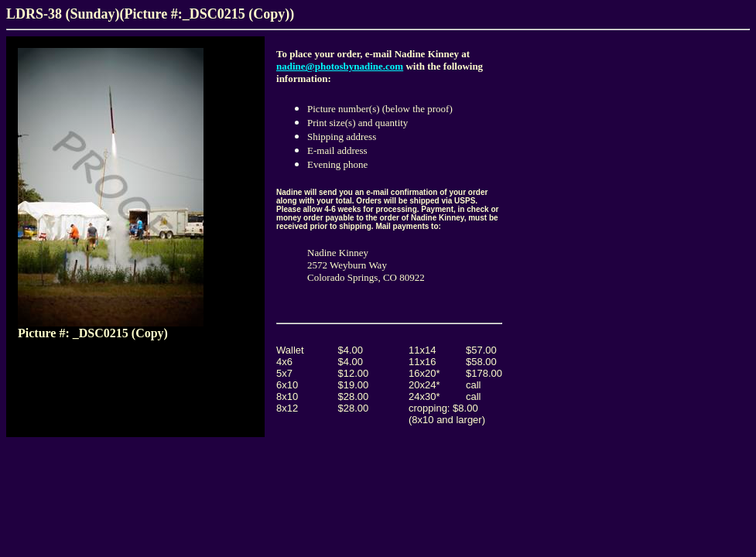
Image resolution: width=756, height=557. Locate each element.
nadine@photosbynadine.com (340, 66)
